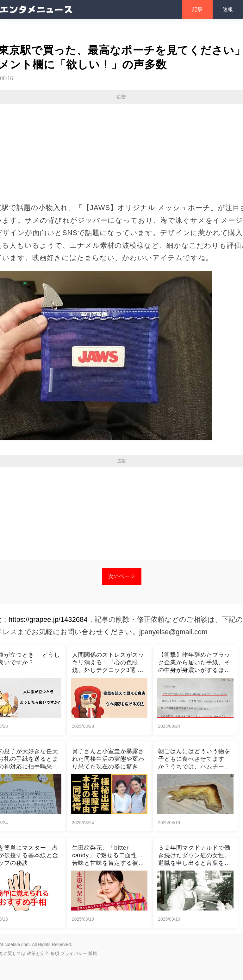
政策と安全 (38, 953)
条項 (55, 953)
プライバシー (74, 953)
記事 (197, 9)
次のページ (122, 576)
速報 (228, 9)
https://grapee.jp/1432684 (48, 619)
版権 (93, 953)
